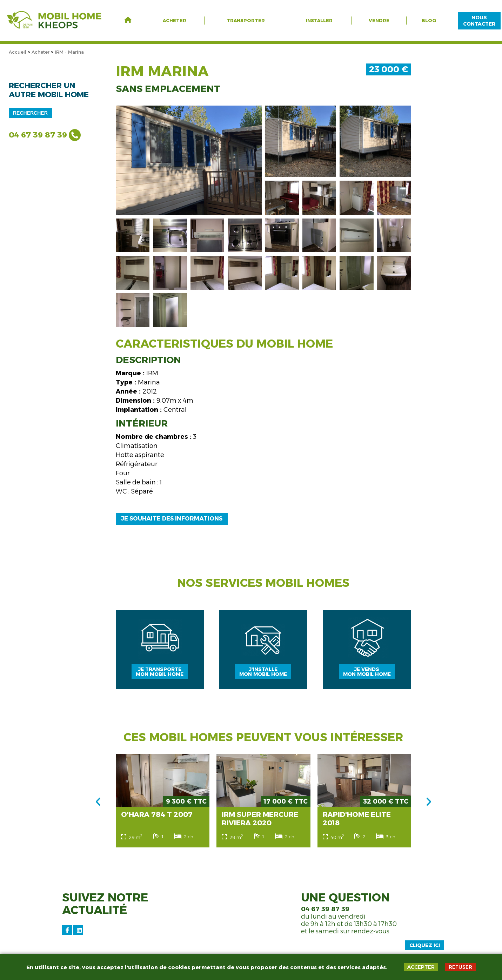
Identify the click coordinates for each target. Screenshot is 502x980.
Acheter (175, 20)
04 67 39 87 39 (38, 135)
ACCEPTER (421, 967)
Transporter (246, 20)
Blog (429, 20)
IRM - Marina (69, 52)
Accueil (18, 52)
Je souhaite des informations (172, 519)
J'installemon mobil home (263, 676)
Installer (319, 20)
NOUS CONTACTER (479, 21)
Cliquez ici (425, 951)
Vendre (379, 20)
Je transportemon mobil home (159, 676)
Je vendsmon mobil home (368, 676)
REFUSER (460, 967)
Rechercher (30, 113)
